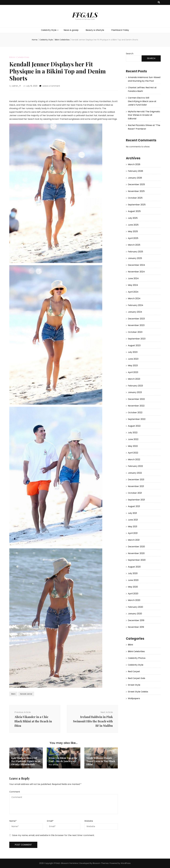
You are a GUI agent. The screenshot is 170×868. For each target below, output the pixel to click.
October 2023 (135, 332)
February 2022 (135, 466)
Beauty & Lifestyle (95, 30)
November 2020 (136, 553)
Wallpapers (134, 698)
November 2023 (136, 325)
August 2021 (134, 506)
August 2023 (134, 345)
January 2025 (135, 258)
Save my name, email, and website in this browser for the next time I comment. (53, 835)
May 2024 (133, 285)
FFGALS (85, 15)
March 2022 (134, 459)
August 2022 (134, 426)
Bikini (13, 694)
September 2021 (136, 500)
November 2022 (136, 406)
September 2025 (137, 205)
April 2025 (133, 238)
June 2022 (133, 439)
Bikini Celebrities (19, 57)
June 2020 (133, 580)
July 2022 (133, 433)
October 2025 (135, 198)
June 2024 (133, 278)
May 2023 (133, 366)
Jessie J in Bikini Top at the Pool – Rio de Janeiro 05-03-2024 (63, 761)
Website (89, 821)
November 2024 (136, 272)
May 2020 (133, 587)
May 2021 (133, 527)
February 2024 (136, 305)
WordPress (126, 863)
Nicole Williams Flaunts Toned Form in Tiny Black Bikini (101, 761)
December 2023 (136, 319)
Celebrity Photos (137, 658)
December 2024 (136, 265)
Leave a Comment (51, 86)
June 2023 (133, 359)
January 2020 (135, 614)
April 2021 (133, 533)
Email (50, 821)
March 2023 (134, 379)
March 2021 (134, 540)
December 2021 (136, 480)
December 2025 (136, 184)
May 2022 (133, 446)
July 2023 (133, 352)
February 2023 (135, 386)
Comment (15, 792)
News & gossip (71, 30)
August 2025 (134, 211)
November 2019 (136, 627)
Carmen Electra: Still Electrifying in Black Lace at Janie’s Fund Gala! (142, 101)
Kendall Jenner (26, 694)
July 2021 (132, 513)
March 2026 (134, 164)
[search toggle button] (159, 2)
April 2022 (133, 453)
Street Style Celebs (138, 692)
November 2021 (136, 486)
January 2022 (135, 473)
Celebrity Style (49, 30)
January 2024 (135, 312)
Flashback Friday (120, 30)
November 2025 (136, 191)
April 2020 (133, 594)
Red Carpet (134, 671)
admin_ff (16, 86)
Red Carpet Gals (137, 678)
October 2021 (135, 493)
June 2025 (133, 225)
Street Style (134, 685)
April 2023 (133, 372)
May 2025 (133, 231)
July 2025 (133, 218)
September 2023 (137, 339)
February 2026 (135, 171)
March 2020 (134, 600)
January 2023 (135, 392)
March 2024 (134, 298)
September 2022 (137, 419)
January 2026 (135, 178)
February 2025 (135, 252)
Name (13, 821)
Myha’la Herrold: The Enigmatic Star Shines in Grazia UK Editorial (144, 115)
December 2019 (136, 620)
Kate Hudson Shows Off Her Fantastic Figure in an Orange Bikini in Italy (26, 761)
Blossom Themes (101, 863)
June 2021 (133, 520)
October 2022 (135, 412)
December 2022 (136, 399)
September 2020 (137, 560)
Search (130, 54)
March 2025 (134, 245)
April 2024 (133, 292)
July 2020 (133, 573)
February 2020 (135, 607)
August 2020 (134, 567)
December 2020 (136, 547)
